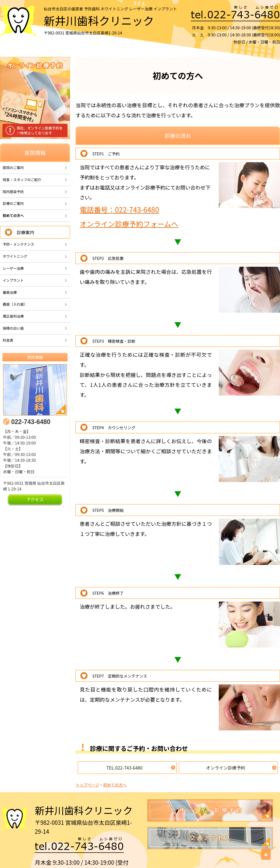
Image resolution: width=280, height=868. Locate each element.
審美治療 (10, 292)
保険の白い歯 (13, 328)
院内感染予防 (13, 192)
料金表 (8, 340)
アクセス (35, 499)
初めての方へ (13, 215)
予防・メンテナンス (18, 244)
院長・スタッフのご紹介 (22, 180)
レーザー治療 (13, 268)
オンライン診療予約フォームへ (129, 224)
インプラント (13, 280)
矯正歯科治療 (13, 316)
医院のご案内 (13, 168)
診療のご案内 (13, 203)
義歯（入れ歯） (15, 304)
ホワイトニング (15, 256)
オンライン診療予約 (226, 768)
